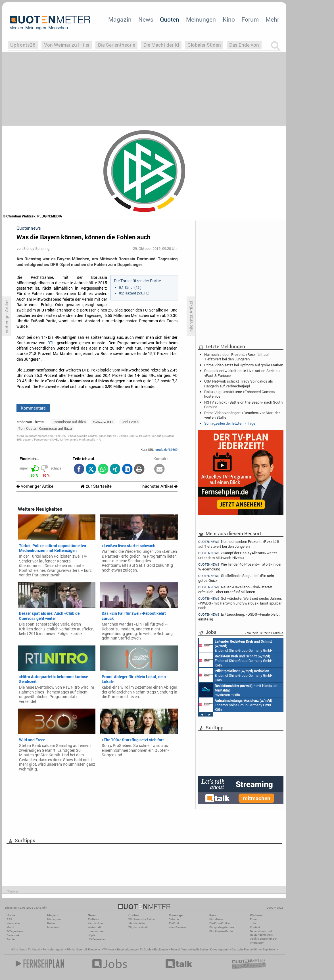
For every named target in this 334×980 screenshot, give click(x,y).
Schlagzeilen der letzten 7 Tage (230, 423)
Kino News (19, 949)
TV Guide (146, 949)
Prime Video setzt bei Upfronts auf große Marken (244, 365)
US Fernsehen (93, 949)
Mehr (272, 19)
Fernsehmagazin (54, 949)
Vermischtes (96, 923)
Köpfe (91, 935)
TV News (109, 949)
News (146, 19)
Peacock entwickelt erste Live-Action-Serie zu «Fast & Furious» (242, 373)
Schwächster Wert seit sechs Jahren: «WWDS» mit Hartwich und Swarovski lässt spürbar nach (240, 603)
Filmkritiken (74, 949)
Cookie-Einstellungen (264, 939)
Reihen (52, 923)
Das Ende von (244, 45)
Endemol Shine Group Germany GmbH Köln (236, 645)
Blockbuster (161, 949)
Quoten (170, 19)
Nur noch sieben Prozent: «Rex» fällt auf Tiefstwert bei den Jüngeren (236, 357)
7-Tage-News (15, 931)
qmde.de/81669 (166, 449)
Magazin (120, 19)
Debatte (174, 919)
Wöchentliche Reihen (142, 919)
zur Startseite (96, 486)
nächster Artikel (160, 486)
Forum (250, 19)
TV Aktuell (34, 949)
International (96, 931)
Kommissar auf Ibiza (69, 422)
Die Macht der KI (161, 45)
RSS (9, 919)
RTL (51, 343)
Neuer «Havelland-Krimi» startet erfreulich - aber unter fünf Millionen (235, 589)
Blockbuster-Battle (221, 931)
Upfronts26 (23, 45)
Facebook (13, 935)
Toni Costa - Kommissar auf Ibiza (45, 428)
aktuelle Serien (199, 949)
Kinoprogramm (220, 949)
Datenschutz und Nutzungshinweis (261, 933)
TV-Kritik (174, 923)
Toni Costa (130, 422)
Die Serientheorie (117, 45)
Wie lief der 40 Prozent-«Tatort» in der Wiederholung (240, 567)
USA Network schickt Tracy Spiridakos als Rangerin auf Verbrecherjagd (239, 383)
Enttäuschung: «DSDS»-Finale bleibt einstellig (239, 617)
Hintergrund (55, 919)
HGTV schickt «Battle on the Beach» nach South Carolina (243, 404)
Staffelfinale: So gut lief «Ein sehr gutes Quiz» (236, 578)
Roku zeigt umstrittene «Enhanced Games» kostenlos (240, 394)
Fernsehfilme (179, 949)
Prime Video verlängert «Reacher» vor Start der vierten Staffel (242, 415)
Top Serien (270, 949)
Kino (229, 19)
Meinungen (201, 19)
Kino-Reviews (178, 927)
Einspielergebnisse (222, 927)
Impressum (257, 943)
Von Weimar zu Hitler (67, 45)
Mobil (10, 927)
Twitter (11, 939)
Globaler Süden (204, 45)
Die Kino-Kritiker (220, 923)
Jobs (253, 923)
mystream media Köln (239, 690)
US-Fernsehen (97, 939)
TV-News (93, 919)
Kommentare (33, 408)
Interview (53, 927)
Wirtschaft (94, 927)
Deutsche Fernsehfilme (246, 949)
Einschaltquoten (127, 949)
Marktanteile (136, 923)
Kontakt (255, 927)
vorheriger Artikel (36, 486)
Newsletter (13, 923)
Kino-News (216, 919)
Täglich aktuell (138, 927)
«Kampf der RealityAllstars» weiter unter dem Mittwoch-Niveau (238, 555)
